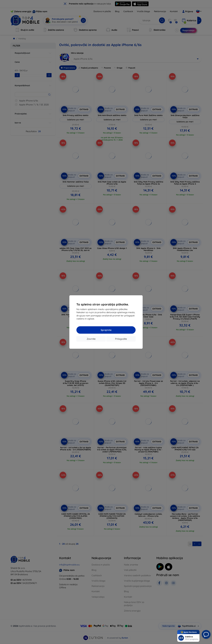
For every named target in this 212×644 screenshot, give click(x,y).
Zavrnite (91, 339)
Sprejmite (106, 330)
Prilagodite (121, 339)
